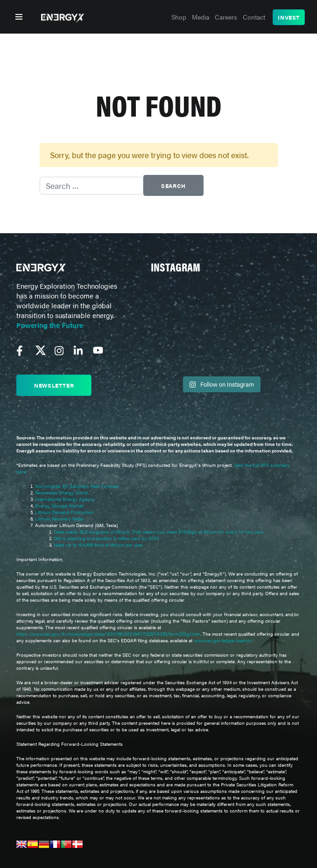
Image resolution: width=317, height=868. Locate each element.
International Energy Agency (65, 499)
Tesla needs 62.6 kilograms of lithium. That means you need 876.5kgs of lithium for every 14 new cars (158, 532)
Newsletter (54, 385)
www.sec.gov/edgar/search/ (222, 640)
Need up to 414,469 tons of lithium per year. (99, 545)
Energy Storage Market (59, 506)
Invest (289, 17)
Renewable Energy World (61, 493)
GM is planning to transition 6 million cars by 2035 (106, 538)
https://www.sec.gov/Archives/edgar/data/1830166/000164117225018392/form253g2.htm (108, 634)
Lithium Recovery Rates (59, 519)
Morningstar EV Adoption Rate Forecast (77, 486)
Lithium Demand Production (64, 512)
